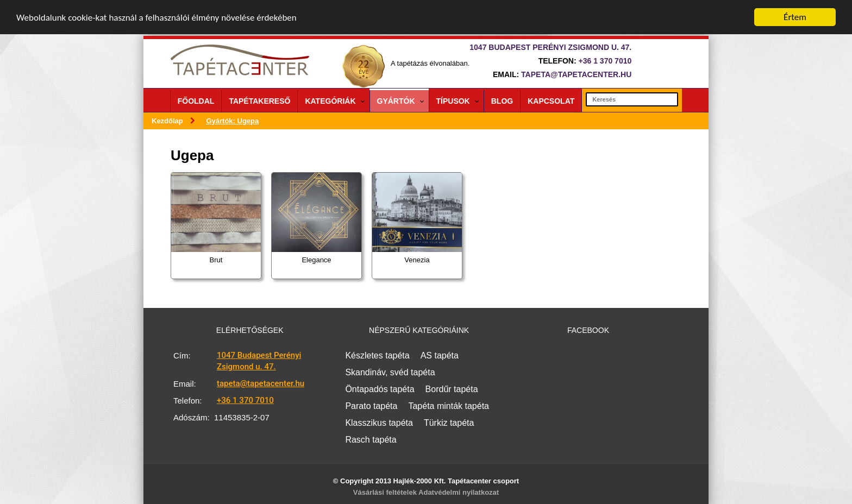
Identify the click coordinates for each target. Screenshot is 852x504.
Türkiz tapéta (449, 423)
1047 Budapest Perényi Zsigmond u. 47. (259, 361)
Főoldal (196, 101)
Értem (795, 17)
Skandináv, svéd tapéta (390, 372)
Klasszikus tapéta (379, 423)
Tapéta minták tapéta (449, 406)
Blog (502, 101)
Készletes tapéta (377, 355)
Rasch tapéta (371, 440)
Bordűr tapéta (452, 389)
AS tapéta (440, 355)
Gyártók (396, 101)
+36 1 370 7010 (605, 61)
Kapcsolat (551, 101)
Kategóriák (330, 101)
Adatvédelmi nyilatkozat (459, 492)
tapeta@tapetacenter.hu (576, 74)
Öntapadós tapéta (380, 389)
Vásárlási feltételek (385, 492)
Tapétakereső (259, 101)
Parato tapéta (371, 406)
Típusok (453, 101)
